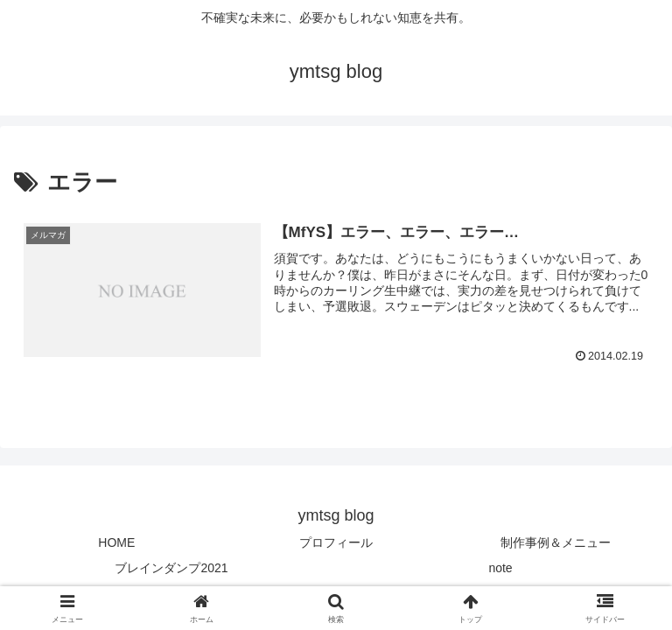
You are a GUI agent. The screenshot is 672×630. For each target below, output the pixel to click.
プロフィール (336, 542)
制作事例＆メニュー (556, 542)
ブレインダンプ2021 (171, 568)
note (500, 568)
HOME (116, 542)
